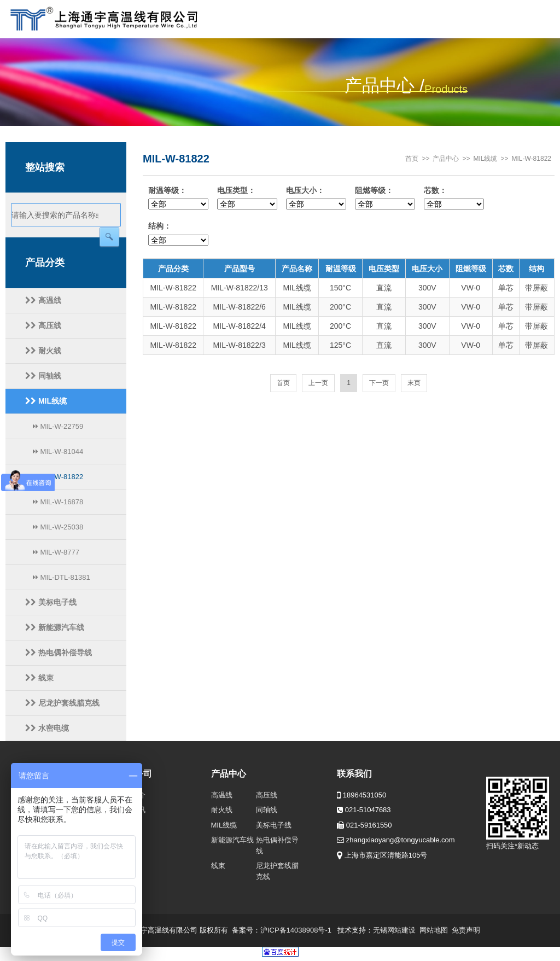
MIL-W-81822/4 (240, 326)
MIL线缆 (46, 401)
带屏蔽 (536, 288)
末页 (414, 383)
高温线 (43, 300)
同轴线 (43, 376)
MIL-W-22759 (58, 426)
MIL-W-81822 (58, 477)
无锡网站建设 (394, 930)
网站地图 (434, 930)
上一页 (318, 383)
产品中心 (446, 159)
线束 (39, 678)
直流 (384, 288)
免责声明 (466, 930)
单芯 (506, 288)
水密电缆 (47, 728)
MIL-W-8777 (56, 552)
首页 (412, 159)
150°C (340, 288)
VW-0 (471, 288)
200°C (340, 307)
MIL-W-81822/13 (240, 288)
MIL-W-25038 (58, 527)
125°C (340, 345)
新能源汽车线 (55, 627)
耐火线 (43, 351)
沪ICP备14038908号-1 (296, 930)
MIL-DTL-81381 (62, 577)
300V (427, 288)
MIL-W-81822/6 (240, 307)
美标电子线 (51, 602)
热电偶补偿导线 (59, 653)
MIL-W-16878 (58, 502)
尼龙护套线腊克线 (62, 703)
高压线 (43, 325)
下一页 (379, 383)
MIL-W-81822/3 (240, 345)
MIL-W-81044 (58, 452)
